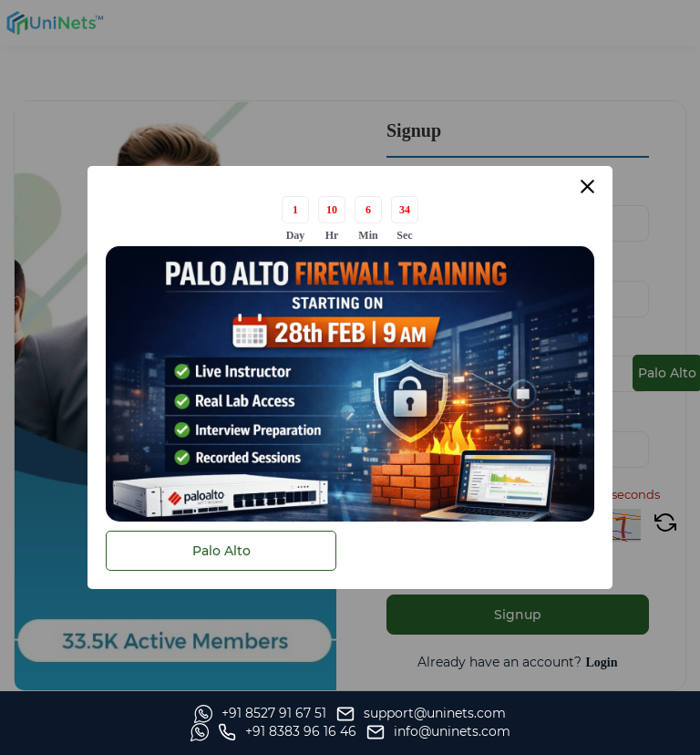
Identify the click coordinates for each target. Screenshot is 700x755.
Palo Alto (221, 551)
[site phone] (463, 732)
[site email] (614, 732)
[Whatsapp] (80, 732)
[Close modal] (587, 186)
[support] (241, 732)
